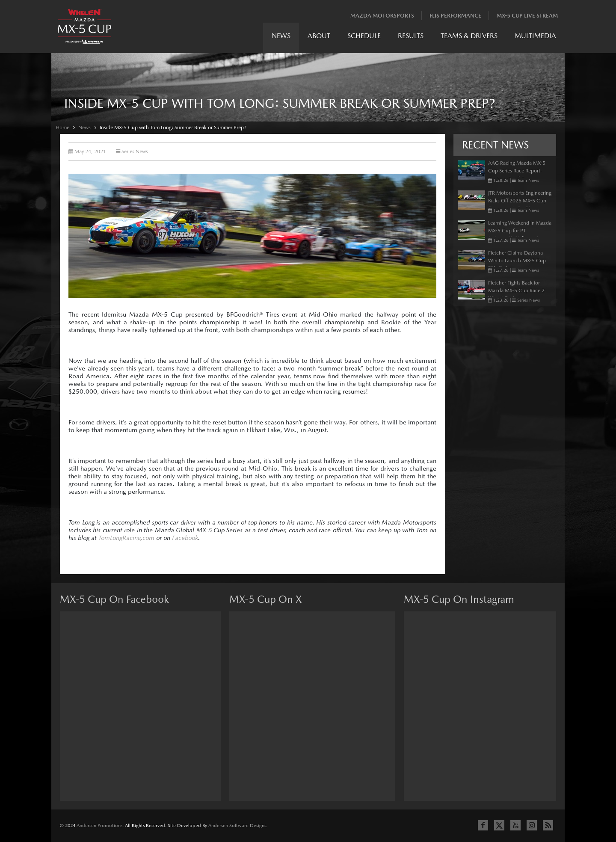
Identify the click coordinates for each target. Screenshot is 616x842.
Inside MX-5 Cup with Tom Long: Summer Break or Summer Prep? (173, 127)
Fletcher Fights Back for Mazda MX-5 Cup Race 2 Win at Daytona (516, 291)
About (319, 36)
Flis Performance (455, 16)
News (281, 36)
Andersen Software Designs (237, 826)
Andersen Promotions (99, 826)
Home (62, 127)
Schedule (364, 36)
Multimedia (535, 36)
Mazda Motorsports (382, 16)
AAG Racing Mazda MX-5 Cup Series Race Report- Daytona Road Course (517, 171)
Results (411, 36)
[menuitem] (281, 38)
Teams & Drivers (469, 36)
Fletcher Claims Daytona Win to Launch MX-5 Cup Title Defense (517, 261)
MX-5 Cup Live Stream (527, 16)
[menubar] (414, 38)
